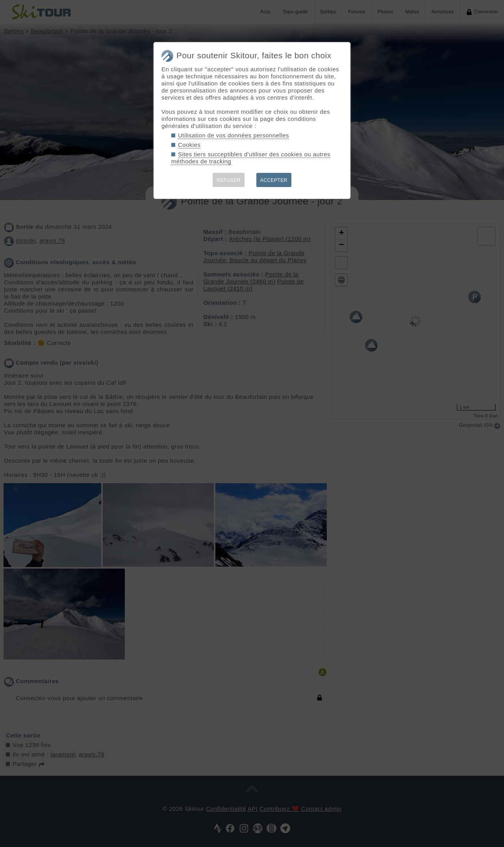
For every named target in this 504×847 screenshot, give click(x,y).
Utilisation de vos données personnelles (233, 135)
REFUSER (229, 180)
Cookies (189, 145)
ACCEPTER (274, 180)
